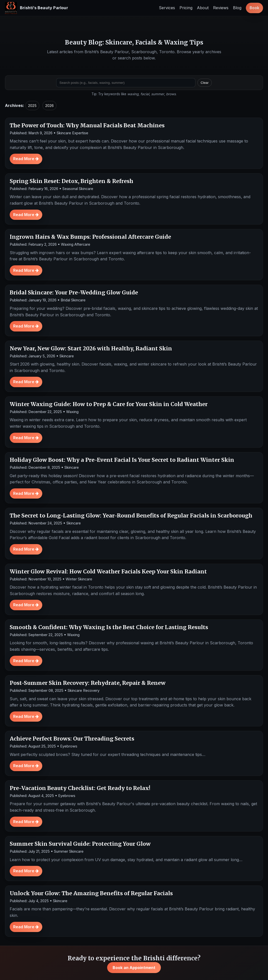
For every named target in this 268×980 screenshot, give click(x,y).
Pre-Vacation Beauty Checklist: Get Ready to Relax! (80, 788)
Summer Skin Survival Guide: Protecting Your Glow (80, 844)
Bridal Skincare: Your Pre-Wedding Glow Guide (74, 293)
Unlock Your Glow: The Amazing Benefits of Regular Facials (91, 893)
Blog (237, 8)
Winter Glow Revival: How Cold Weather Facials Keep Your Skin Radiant (108, 572)
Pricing (186, 8)
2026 (49, 106)
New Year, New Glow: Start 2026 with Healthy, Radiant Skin (91, 349)
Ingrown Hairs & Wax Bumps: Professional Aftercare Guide (90, 237)
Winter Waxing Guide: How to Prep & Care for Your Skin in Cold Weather (109, 404)
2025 (32, 106)
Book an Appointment (134, 968)
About (203, 8)
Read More (26, 159)
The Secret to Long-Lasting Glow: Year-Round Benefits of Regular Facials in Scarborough (131, 516)
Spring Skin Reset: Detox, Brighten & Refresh (71, 181)
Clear (205, 83)
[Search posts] (126, 83)
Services (167, 8)
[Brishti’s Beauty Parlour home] (37, 8)
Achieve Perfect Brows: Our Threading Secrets (72, 739)
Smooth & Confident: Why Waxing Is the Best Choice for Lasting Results (109, 627)
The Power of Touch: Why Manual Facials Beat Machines (87, 125)
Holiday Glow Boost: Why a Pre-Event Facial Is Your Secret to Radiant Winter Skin (122, 460)
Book (254, 8)
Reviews (221, 8)
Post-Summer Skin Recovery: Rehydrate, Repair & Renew (88, 683)
